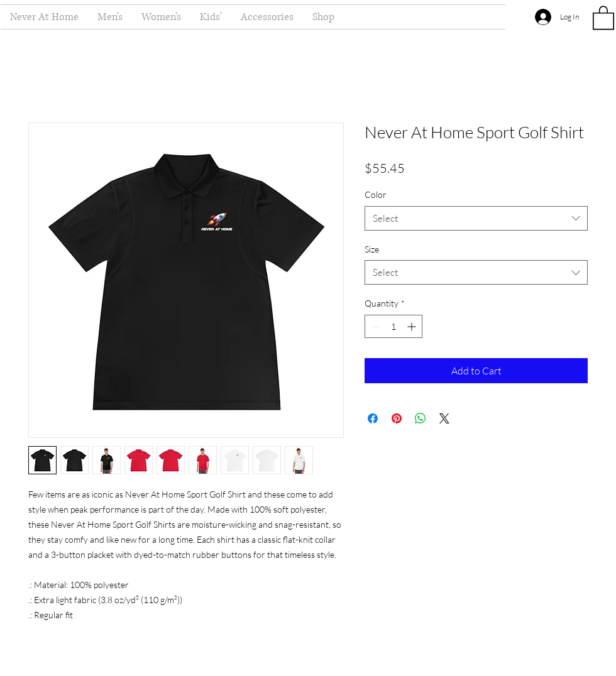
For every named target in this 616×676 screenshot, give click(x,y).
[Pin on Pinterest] (397, 418)
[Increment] (413, 326)
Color (376, 194)
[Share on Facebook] (373, 418)
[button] (603, 17)
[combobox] (476, 218)
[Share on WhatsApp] (421, 418)
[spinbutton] (393, 326)
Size (372, 249)
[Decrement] (374, 326)
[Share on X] (444, 418)
